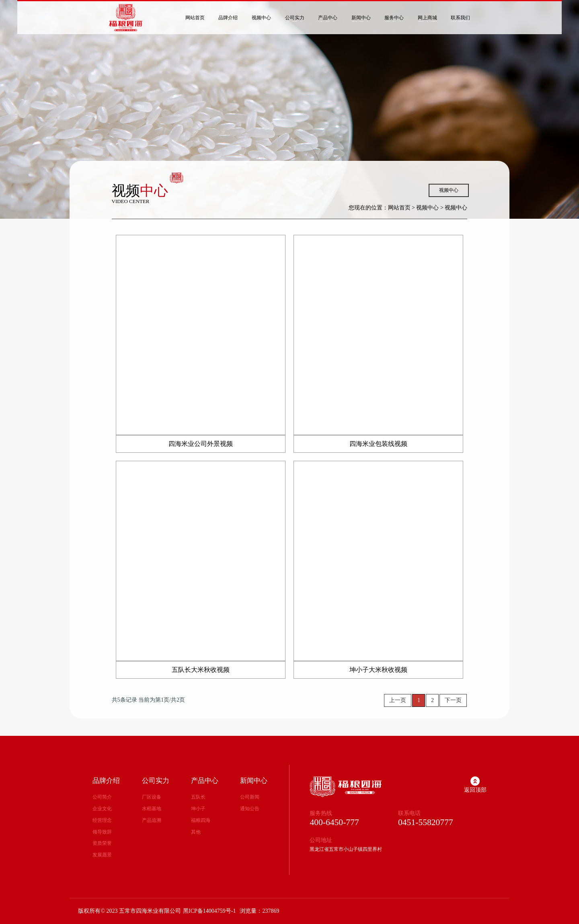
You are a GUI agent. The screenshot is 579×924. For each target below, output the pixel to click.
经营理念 (102, 820)
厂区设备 (152, 797)
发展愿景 (102, 855)
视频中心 (449, 190)
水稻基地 (152, 809)
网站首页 (399, 208)
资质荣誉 (102, 843)
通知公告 (250, 809)
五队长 (198, 797)
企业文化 (102, 809)
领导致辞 (102, 832)
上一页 (398, 700)
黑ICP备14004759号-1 (209, 911)
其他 (196, 832)
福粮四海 (201, 820)
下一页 (453, 700)
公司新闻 (250, 797)
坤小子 (198, 809)
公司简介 (102, 797)
